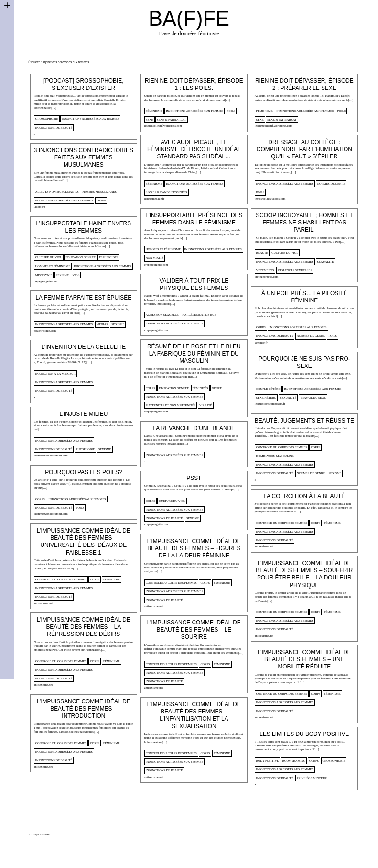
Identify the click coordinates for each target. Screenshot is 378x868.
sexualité (326, 262)
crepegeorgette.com (156, 264)
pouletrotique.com (45, 330)
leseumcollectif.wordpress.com (163, 126)
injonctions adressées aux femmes (90, 118)
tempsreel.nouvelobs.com (270, 198)
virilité (206, 405)
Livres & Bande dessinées (167, 192)
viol (76, 275)
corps (261, 327)
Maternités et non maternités (171, 405)
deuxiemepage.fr (154, 198)
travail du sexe (313, 397)
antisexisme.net (264, 546)
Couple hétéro (268, 389)
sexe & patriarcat (172, 119)
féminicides (108, 257)
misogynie (44, 275)
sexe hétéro (266, 397)
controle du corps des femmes (282, 447)
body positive (267, 761)
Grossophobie (47, 118)
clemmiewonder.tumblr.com (51, 455)
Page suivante (41, 834)
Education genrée (81, 257)
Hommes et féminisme (163, 249)
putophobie (85, 449)
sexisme (62, 275)
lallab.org (40, 206)
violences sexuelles (295, 270)
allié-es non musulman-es (57, 192)
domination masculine (275, 456)
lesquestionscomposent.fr (270, 404)
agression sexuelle (162, 315)
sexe (150, 119)
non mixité (155, 258)
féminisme (154, 111)
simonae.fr (261, 342)
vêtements (265, 270)
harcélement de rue (199, 315)
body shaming (294, 761)
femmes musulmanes (99, 192)
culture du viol (285, 252)
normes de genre (331, 184)
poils (231, 111)
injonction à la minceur (55, 373)
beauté (262, 252)
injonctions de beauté (54, 128)
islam (101, 200)
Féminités (200, 388)
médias (102, 324)
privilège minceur (312, 778)
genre (217, 388)
